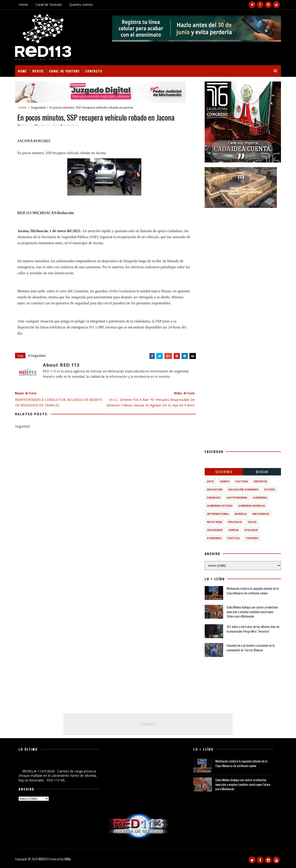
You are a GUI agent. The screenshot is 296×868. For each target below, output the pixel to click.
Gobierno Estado (220, 506)
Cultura (242, 481)
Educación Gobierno (243, 489)
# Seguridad (37, 356)
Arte (210, 481)
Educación (215, 489)
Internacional (218, 514)
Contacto (94, 71)
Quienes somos (81, 5)
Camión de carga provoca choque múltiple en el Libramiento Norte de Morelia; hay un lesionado (53, 763)
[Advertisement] (243, 241)
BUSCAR (262, 472)
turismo (252, 538)
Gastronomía (237, 498)
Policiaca (235, 522)
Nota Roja (215, 522)
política (233, 538)
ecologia (251, 530)
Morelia (241, 514)
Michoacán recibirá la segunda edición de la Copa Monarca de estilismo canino (253, 591)
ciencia (233, 530)
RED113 (38, 71)
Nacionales (261, 514)
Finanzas (214, 498)
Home (23, 5)
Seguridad (38, 107)
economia (214, 538)
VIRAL (68, 859)
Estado (270, 489)
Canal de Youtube (49, 5)
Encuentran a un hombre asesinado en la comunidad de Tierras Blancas (251, 648)
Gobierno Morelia (252, 506)
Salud (252, 522)
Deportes (261, 481)
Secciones (224, 472)
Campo (225, 481)
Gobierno (260, 498)
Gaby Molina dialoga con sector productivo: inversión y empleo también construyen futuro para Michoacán (252, 612)
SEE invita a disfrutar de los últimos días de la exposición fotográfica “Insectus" (253, 629)
